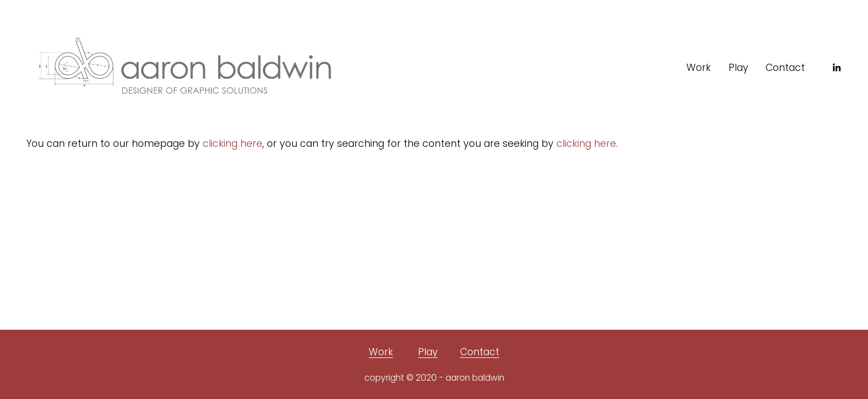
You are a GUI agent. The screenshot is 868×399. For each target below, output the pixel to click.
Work (699, 68)
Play (738, 68)
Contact (785, 68)
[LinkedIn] (836, 68)
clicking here (232, 144)
